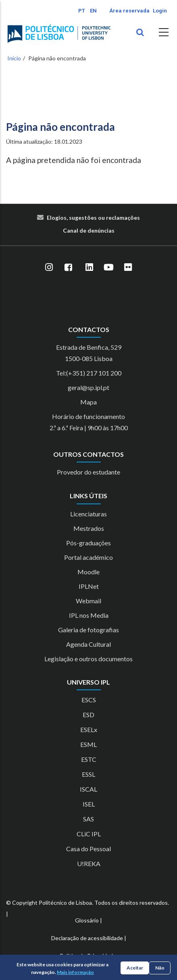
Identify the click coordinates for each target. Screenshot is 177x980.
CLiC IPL (89, 834)
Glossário (87, 920)
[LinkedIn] (90, 268)
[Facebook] (69, 268)
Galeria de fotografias (88, 630)
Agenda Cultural (88, 644)
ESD (88, 715)
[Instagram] (49, 268)
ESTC (89, 759)
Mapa (88, 402)
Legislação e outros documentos (88, 659)
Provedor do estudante (88, 472)
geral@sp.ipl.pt (88, 387)
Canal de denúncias (89, 230)
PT (82, 11)
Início (14, 58)
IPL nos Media (89, 615)
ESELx (89, 729)
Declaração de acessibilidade (87, 938)
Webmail (88, 601)
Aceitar (135, 968)
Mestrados (89, 528)
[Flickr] (128, 268)
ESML (88, 744)
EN (93, 11)
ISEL (89, 804)
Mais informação (75, 972)
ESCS (89, 700)
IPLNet (89, 586)
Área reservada (129, 11)
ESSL (88, 774)
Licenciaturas (88, 514)
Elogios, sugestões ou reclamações (93, 218)
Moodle (88, 572)
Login (160, 11)
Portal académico (88, 557)
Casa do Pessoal (88, 849)
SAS (88, 819)
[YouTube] (109, 268)
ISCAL (88, 789)
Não (160, 968)
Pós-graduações (88, 543)
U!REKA (89, 863)
